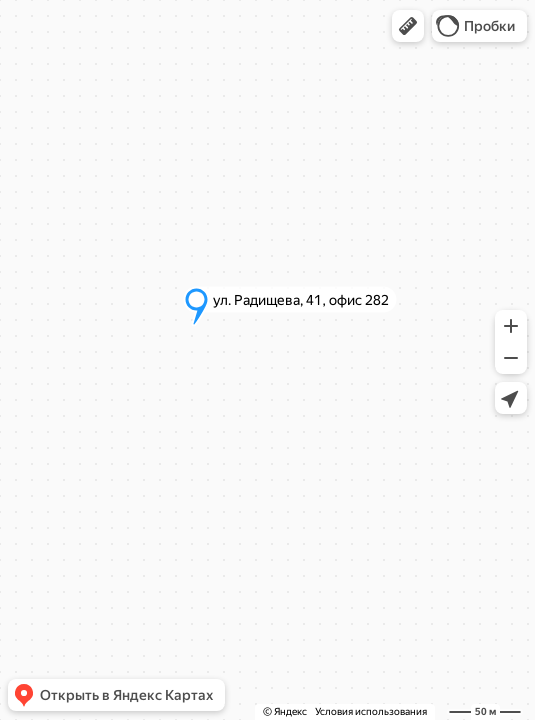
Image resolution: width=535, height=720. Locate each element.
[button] (408, 26)
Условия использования (371, 711)
